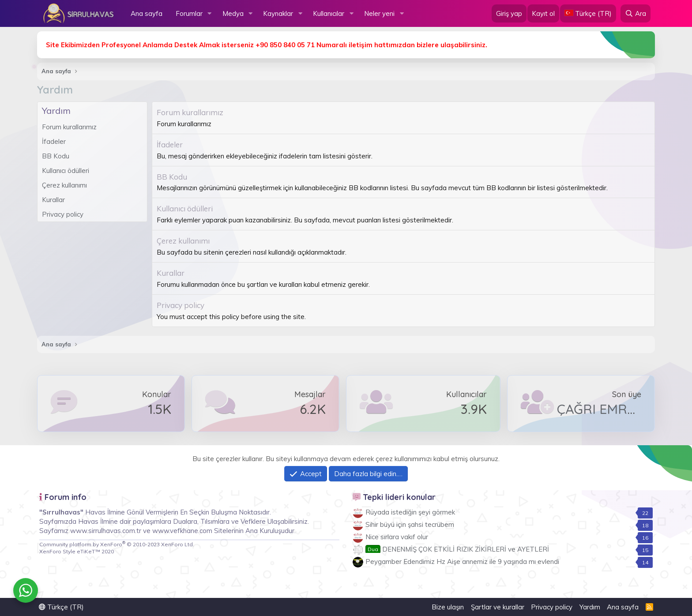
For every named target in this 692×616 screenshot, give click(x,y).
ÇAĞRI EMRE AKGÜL (619, 409)
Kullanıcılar (329, 13)
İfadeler (54, 141)
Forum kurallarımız (69, 127)
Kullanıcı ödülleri (66, 171)
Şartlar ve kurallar (498, 607)
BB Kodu (56, 156)
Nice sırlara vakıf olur (397, 537)
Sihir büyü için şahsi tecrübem (410, 524)
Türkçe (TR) (61, 607)
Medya (233, 13)
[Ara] (636, 13)
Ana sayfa (147, 13)
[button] (210, 13)
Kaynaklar (278, 13)
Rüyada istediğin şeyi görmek (410, 512)
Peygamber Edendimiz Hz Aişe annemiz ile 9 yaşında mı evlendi (462, 562)
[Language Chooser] (588, 13)
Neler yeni (379, 13)
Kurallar (53, 200)
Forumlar (189, 13)
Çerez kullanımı (64, 185)
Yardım (590, 607)
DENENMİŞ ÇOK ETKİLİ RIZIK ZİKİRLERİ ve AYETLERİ (457, 549)
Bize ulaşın (448, 607)
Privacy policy (63, 214)
